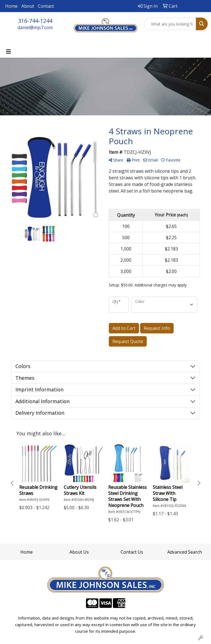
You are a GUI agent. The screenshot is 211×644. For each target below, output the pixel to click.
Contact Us (132, 552)
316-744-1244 (35, 21)
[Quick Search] (170, 24)
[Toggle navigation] (9, 52)
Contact (46, 6)
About (28, 6)
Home (11, 6)
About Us (79, 552)
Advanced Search (185, 552)
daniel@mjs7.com (35, 27)
